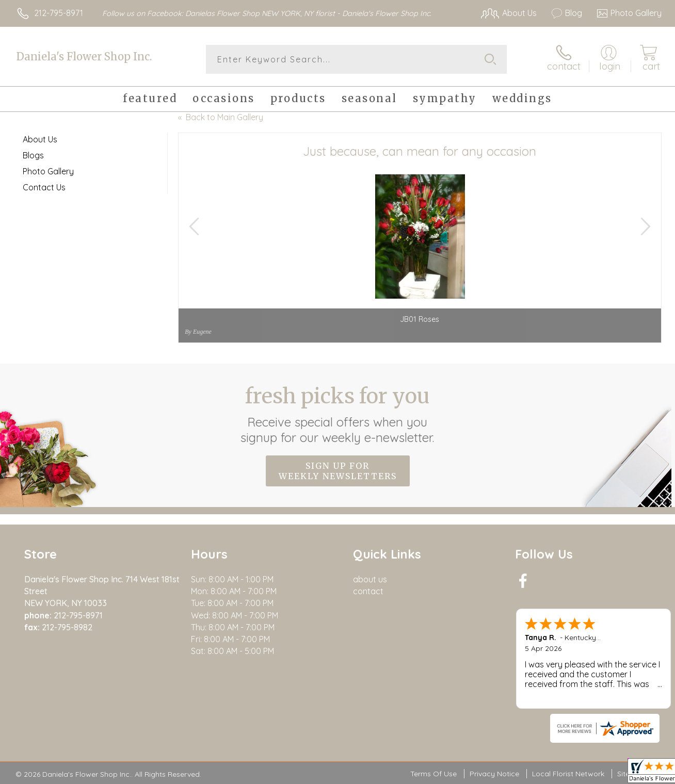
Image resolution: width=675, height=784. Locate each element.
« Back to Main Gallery (221, 117)
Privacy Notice (494, 774)
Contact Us (44, 187)
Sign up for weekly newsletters (338, 471)
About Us (40, 139)
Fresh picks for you (338, 414)
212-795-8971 (59, 13)
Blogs (33, 155)
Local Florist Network (568, 774)
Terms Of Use (433, 774)
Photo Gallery (48, 171)
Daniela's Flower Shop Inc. (84, 56)
